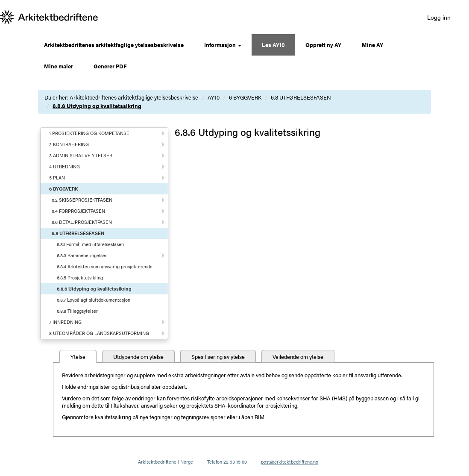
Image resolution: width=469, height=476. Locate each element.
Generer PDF (110, 66)
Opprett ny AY (323, 45)
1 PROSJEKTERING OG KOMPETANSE (89, 133)
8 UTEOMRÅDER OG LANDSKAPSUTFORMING (99, 333)
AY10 (214, 97)
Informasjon (223, 45)
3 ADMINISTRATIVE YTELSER (81, 155)
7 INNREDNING (65, 322)
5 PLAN (57, 178)
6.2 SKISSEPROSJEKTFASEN (82, 200)
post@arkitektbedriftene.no (290, 462)
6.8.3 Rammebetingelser (82, 255)
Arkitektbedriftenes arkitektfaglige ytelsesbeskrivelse (114, 45)
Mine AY (372, 45)
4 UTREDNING (64, 166)
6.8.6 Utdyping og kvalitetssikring (97, 106)
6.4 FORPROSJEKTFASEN (78, 211)
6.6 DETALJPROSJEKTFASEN (82, 222)
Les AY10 (273, 45)
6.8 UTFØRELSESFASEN (301, 97)
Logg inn (439, 17)
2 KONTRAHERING (69, 144)
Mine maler (59, 66)
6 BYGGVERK (245, 97)
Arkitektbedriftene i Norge (166, 462)
